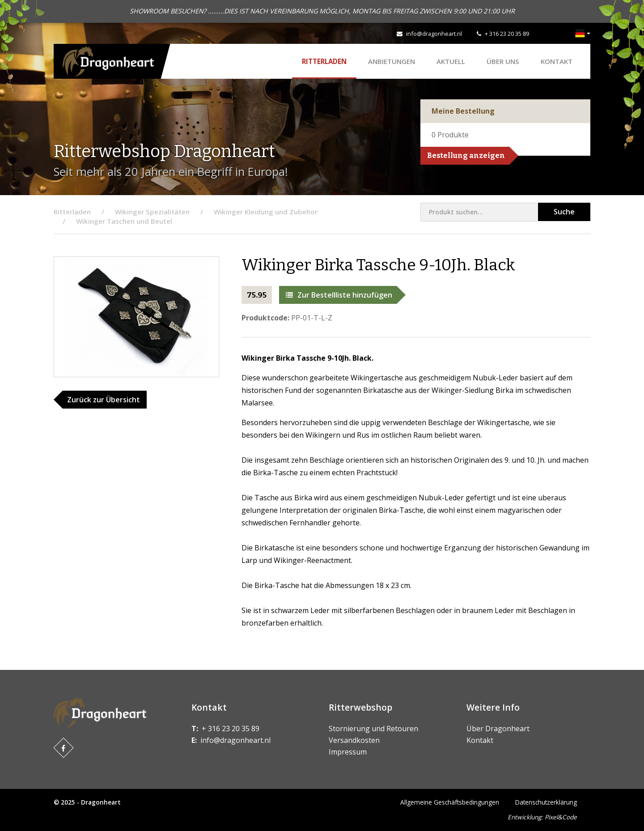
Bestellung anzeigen (466, 156)
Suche (564, 212)
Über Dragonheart (498, 729)
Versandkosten (354, 740)
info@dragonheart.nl (434, 34)
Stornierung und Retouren (373, 729)
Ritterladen (324, 61)
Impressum (348, 752)
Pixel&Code (561, 817)
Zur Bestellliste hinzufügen (339, 295)
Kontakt (557, 61)
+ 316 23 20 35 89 (507, 34)
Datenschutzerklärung (546, 802)
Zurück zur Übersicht (104, 400)
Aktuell (451, 61)
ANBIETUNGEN (392, 61)
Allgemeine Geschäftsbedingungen (450, 802)
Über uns (503, 61)
